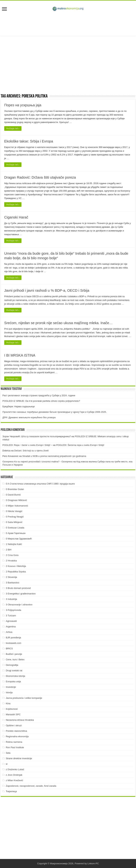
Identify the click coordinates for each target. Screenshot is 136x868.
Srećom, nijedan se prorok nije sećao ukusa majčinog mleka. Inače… (59, 323)
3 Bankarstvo (13, 583)
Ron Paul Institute (15, 747)
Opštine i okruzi (14, 725)
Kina (8, 703)
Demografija (12, 665)
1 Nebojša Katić (14, 544)
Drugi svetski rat (14, 670)
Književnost (12, 709)
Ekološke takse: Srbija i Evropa (29, 141)
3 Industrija (12, 599)
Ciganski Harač (16, 217)
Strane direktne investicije (19, 758)
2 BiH (9, 550)
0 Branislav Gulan (15, 489)
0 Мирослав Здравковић (19, 539)
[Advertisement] (68, 24)
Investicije (11, 687)
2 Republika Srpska (16, 572)
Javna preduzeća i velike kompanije (24, 698)
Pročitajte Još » (13, 128)
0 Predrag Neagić (15, 517)
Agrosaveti (11, 621)
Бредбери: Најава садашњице (19, 406)
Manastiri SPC (13, 714)
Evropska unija (13, 681)
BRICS (9, 649)
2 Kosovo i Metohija (16, 566)
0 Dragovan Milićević (16, 500)
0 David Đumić (13, 495)
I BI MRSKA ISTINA (20, 355)
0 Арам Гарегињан (16, 533)
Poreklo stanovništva (16, 731)
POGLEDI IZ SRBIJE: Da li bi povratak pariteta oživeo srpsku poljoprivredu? (41, 401)
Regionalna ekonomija (17, 736)
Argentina (11, 627)
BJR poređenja (13, 638)
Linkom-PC (93, 863)
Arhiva (9, 632)
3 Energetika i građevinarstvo (21, 594)
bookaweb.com (14, 643)
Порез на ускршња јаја (23, 105)
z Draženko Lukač (15, 769)
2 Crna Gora (12, 555)
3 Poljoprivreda (14, 610)
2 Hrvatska (11, 561)
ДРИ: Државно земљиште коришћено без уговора (29, 417)
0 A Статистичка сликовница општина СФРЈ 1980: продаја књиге (40, 484)
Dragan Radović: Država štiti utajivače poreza (40, 177)
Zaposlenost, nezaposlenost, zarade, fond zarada (31, 786)
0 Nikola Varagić (14, 511)
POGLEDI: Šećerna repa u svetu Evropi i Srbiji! (80, 445)
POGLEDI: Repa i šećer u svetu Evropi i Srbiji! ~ (27, 445)
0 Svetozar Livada (15, 528)
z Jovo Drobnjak (14, 775)
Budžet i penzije (14, 654)
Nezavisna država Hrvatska (20, 720)
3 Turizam (11, 616)
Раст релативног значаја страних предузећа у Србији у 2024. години (39, 395)
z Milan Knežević (15, 780)
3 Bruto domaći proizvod (18, 588)
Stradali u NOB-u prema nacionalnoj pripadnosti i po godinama (54, 456)
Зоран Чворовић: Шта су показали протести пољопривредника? (37, 436)
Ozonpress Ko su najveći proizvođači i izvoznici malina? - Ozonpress (38, 462)
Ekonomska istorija (15, 676)
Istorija (9, 692)
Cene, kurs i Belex (15, 660)
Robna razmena (14, 742)
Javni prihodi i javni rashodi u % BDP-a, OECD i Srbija (47, 290)
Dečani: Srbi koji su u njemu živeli (31, 451)
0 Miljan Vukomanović (17, 506)
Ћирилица (11, 791)
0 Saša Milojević (14, 522)
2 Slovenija (12, 577)
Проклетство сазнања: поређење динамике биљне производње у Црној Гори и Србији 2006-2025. (55, 412)
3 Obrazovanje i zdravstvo (19, 605)
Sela (8, 753)
